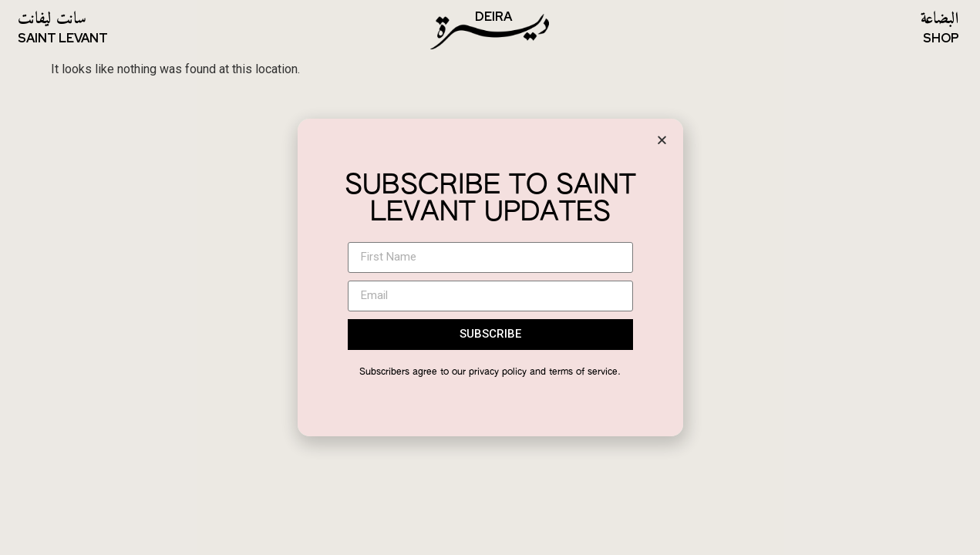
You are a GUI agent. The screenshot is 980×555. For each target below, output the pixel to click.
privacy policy (498, 372)
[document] (490, 277)
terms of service (583, 372)
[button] (662, 140)
